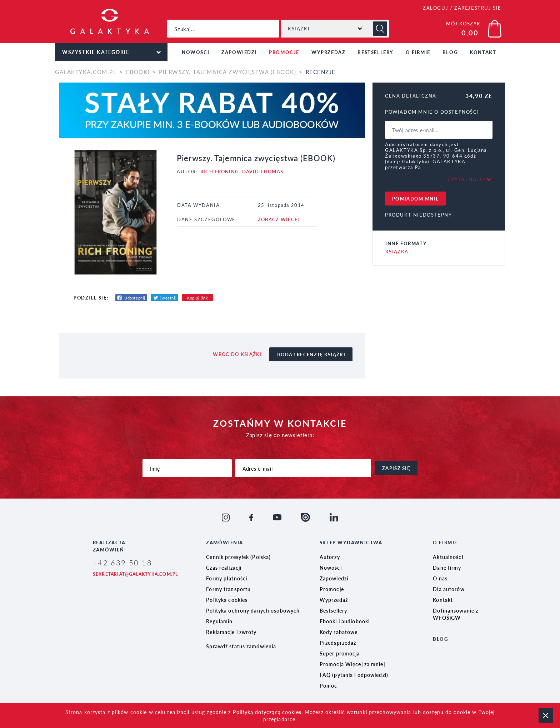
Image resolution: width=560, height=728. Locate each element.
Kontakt (483, 52)
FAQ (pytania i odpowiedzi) (354, 675)
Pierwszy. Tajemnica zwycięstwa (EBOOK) (227, 72)
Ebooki (138, 72)
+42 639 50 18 (122, 563)
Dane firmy (447, 568)
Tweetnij (168, 298)
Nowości (196, 52)
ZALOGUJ (436, 8)
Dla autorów (449, 589)
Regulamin (219, 621)
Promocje (284, 52)
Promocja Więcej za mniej (352, 664)
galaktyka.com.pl (86, 72)
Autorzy (330, 557)
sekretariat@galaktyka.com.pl (136, 574)
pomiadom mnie (415, 199)
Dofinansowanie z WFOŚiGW (456, 614)
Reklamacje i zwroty (231, 632)
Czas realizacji (224, 568)
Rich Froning (220, 171)
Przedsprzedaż (338, 643)
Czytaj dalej (466, 179)
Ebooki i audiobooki (345, 621)
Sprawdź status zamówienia (241, 646)
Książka (397, 251)
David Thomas (263, 171)
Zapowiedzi (239, 52)
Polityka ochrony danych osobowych (253, 610)
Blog (450, 52)
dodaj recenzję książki (311, 354)
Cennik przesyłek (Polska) (238, 557)
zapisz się (396, 468)
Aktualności (448, 557)
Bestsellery (376, 52)
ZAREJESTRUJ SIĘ (478, 8)
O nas (440, 578)
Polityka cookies (227, 600)
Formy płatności (227, 578)
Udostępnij (135, 298)
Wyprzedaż (328, 52)
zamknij (546, 715)
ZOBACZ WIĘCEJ (279, 219)
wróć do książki (237, 354)
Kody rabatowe (339, 632)
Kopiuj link (197, 298)
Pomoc (329, 685)
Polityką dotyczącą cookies (267, 712)
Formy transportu (228, 589)
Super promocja (340, 653)
